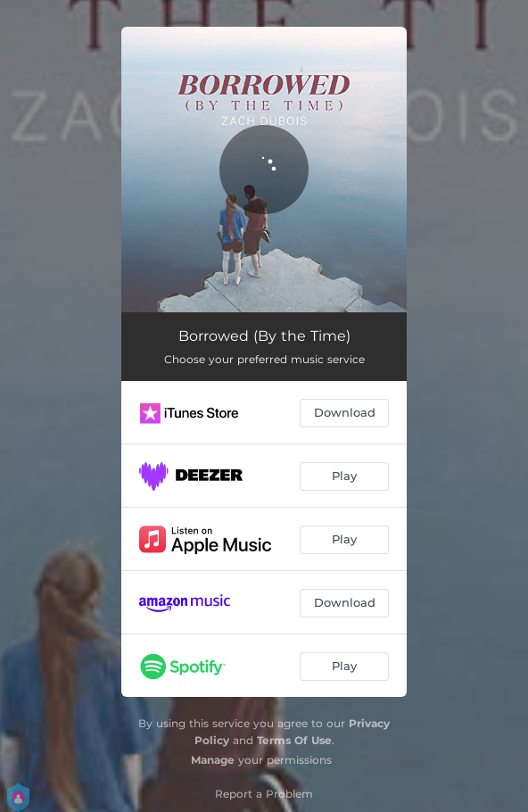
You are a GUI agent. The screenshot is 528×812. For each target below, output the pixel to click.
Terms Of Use (294, 740)
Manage (213, 760)
